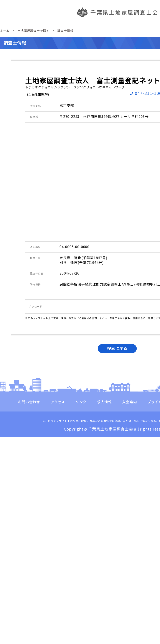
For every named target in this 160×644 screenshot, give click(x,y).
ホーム (5, 31)
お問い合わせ (29, 402)
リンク (81, 402)
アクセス (58, 402)
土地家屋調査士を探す (34, 31)
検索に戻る (117, 348)
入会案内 (129, 402)
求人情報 (104, 402)
